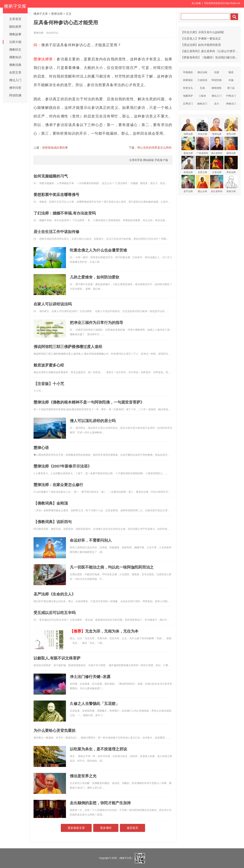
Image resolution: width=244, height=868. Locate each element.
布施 (231, 80)
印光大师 (202, 127)
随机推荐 (15, 27)
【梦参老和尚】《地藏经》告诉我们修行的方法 (211, 57)
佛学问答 (15, 88)
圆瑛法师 (231, 146)
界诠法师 (231, 165)
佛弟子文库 (41, 14)
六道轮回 (202, 80)
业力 (217, 104)
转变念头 (188, 88)
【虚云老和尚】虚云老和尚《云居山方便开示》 (211, 51)
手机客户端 (161, 160)
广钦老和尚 (202, 146)
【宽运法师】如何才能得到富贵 (201, 45)
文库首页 (15, 19)
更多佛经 (106, 828)
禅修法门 (231, 104)
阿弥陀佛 (15, 95)
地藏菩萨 (188, 96)
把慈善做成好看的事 (55, 148)
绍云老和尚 (217, 184)
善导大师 (231, 127)
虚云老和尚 (217, 146)
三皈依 (202, 96)
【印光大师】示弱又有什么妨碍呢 (202, 32)
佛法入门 (15, 80)
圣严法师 (188, 184)
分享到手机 (136, 160)
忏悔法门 (231, 96)
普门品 (231, 88)
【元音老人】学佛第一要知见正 (201, 38)
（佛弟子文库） (126, 858)
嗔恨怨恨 (217, 88)
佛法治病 (202, 72)
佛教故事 (15, 34)
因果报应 (188, 80)
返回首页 (132, 828)
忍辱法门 (188, 104)
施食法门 (202, 104)
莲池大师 (188, 146)
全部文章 (15, 72)
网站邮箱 (148, 160)
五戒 (202, 88)
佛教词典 (15, 65)
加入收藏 (196, 3)
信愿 (217, 72)
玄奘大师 (202, 165)
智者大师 (231, 184)
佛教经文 (15, 50)
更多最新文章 (76, 828)
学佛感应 (188, 72)
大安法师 (217, 165)
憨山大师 (202, 184)
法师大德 (15, 42)
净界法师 (188, 127)
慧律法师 (57, 14)
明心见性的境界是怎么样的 (154, 148)
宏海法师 (188, 165)
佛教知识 (15, 57)
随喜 (231, 72)
